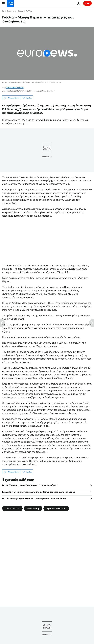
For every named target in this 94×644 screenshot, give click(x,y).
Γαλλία (29, 11)
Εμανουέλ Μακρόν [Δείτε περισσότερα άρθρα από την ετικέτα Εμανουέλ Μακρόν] (56, 508)
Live (87, 3)
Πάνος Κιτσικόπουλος (15, 87)
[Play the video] (47, 53)
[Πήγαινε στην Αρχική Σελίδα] (10, 3)
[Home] (3, 11)
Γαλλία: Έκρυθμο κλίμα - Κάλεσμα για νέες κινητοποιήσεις (30, 485)
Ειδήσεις (10, 11)
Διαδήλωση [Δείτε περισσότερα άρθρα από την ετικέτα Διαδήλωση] (33, 508)
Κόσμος (20, 11)
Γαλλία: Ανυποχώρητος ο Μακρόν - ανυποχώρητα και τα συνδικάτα (34, 499)
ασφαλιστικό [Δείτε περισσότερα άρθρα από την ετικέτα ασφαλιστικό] (12, 508)
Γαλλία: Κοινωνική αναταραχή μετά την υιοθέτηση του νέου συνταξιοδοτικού (39, 492)
